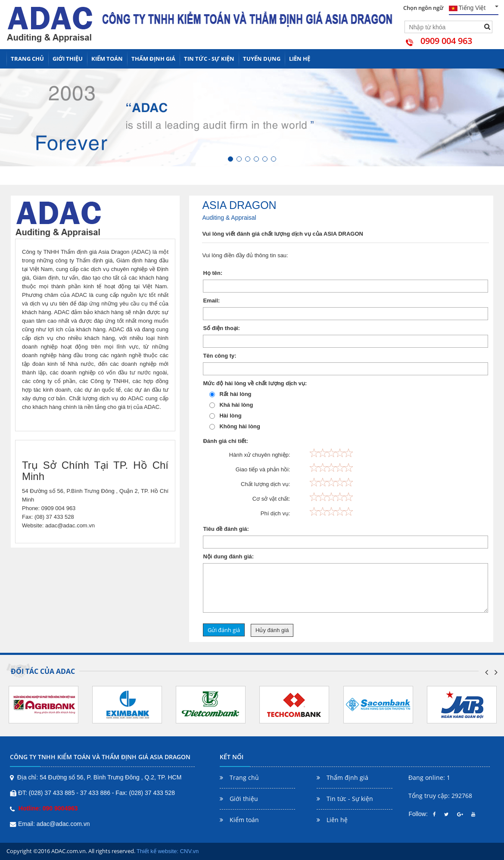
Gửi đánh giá (224, 630)
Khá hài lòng (231, 405)
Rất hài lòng (230, 394)
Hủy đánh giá (272, 630)
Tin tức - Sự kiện (209, 59)
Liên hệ (300, 59)
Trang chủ (27, 59)
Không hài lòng (235, 426)
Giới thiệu (68, 59)
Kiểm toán (107, 59)
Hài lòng (225, 416)
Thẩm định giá (153, 59)
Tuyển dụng (262, 59)
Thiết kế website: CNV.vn (168, 851)
